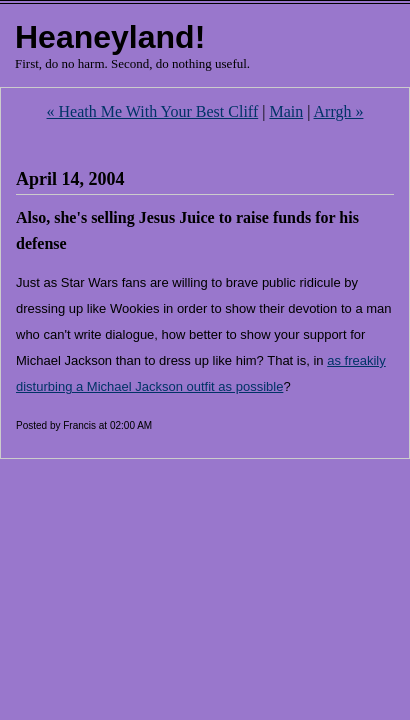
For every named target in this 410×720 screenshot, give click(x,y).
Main (286, 111)
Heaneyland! (110, 37)
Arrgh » (339, 111)
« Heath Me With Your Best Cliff (153, 111)
